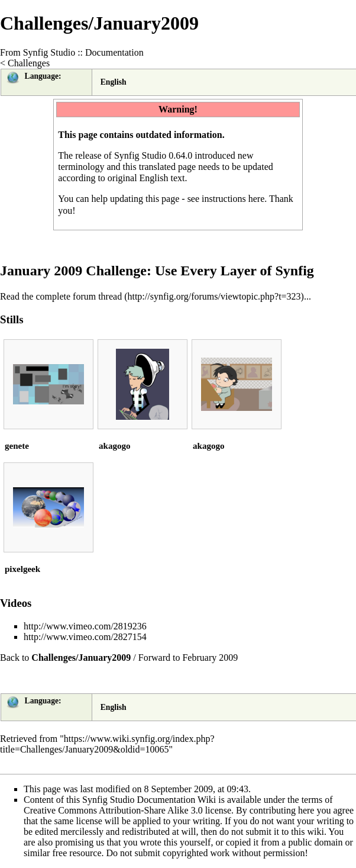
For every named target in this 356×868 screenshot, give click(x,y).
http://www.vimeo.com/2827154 (85, 637)
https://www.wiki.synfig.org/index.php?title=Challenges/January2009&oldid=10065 (107, 744)
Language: (43, 76)
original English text (146, 178)
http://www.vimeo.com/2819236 (85, 626)
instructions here (233, 199)
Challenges (29, 63)
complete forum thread (79, 296)
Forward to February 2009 (188, 658)
